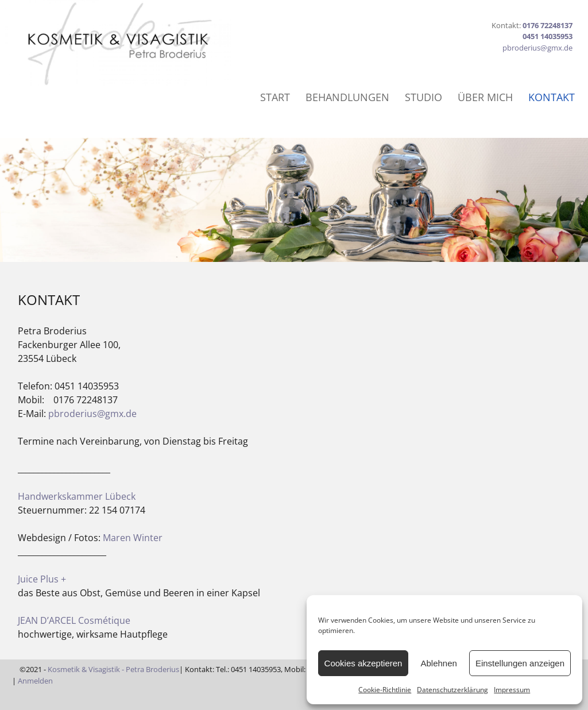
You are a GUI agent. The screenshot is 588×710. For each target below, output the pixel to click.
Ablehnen (438, 663)
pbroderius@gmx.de (537, 48)
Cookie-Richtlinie (385, 690)
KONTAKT (552, 97)
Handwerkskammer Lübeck (77, 496)
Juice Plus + (42, 579)
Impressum (512, 690)
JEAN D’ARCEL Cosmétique (74, 620)
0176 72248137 (548, 25)
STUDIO (423, 97)
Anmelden (36, 681)
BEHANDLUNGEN (347, 97)
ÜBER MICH (485, 97)
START (275, 97)
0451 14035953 (548, 36)
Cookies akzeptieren (363, 663)
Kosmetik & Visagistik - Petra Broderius (113, 669)
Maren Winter (133, 538)
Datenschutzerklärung (452, 690)
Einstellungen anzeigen (520, 663)
